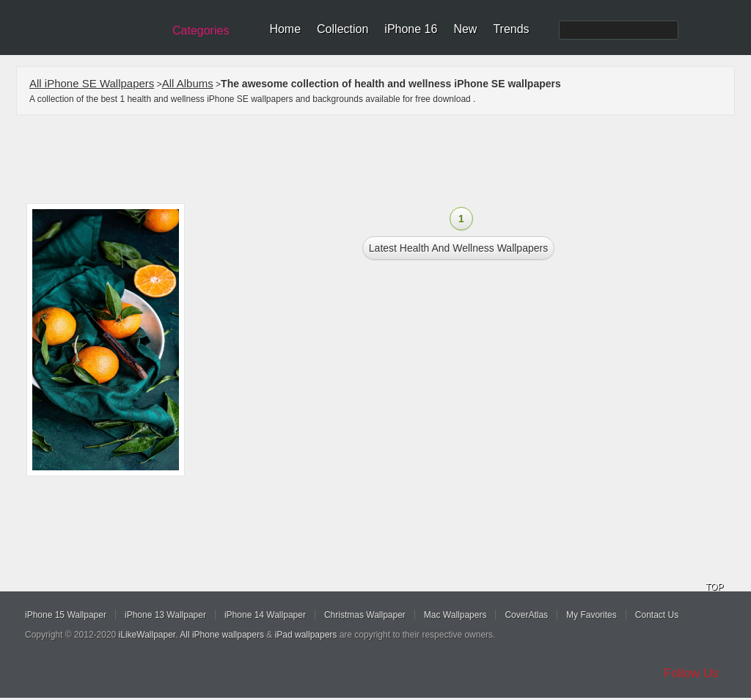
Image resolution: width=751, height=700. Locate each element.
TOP (714, 587)
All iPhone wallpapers (222, 635)
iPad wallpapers (306, 635)
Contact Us (657, 615)
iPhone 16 (411, 29)
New (465, 29)
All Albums (188, 83)
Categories (201, 30)
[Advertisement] (385, 159)
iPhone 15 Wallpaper (66, 615)
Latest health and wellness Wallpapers (458, 248)
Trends (511, 29)
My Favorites (591, 615)
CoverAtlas (526, 615)
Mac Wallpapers (455, 615)
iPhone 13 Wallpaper (165, 615)
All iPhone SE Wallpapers (92, 83)
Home (285, 29)
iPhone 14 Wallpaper (265, 615)
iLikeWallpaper (147, 635)
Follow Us (691, 673)
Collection (342, 29)
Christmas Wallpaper (365, 615)
